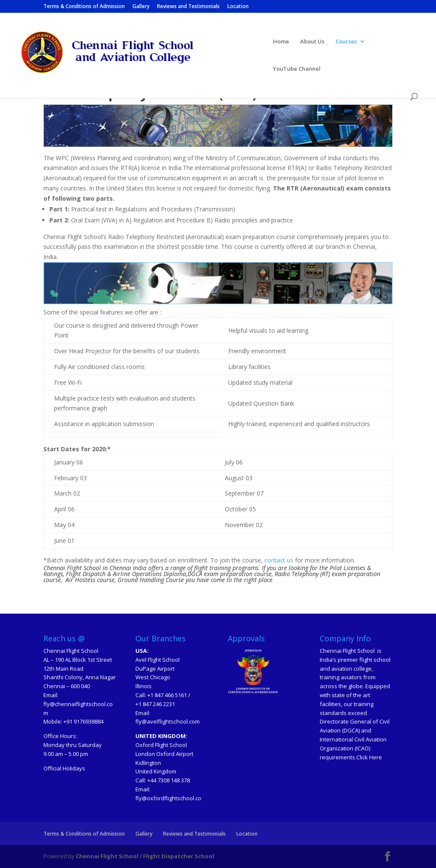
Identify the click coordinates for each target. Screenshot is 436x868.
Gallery (141, 7)
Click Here (369, 757)
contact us (278, 560)
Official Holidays (64, 768)
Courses (346, 42)
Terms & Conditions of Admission (84, 7)
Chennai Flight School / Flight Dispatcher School (145, 856)
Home (281, 42)
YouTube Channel (297, 69)
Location (238, 7)
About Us (312, 42)
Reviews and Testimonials (188, 7)
